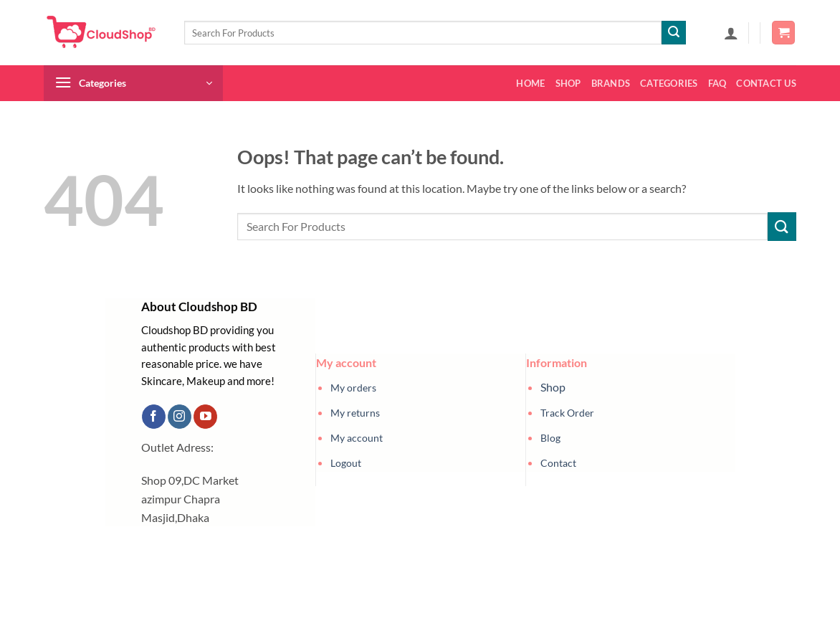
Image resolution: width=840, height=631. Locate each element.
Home (530, 83)
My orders (353, 388)
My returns (355, 413)
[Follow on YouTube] (205, 417)
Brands (611, 83)
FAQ (717, 83)
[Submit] (674, 33)
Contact (558, 463)
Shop (568, 83)
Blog (550, 438)
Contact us (766, 83)
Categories (669, 83)
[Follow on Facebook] (154, 417)
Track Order (567, 413)
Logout (346, 463)
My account (357, 438)
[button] (731, 33)
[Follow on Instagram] (180, 417)
